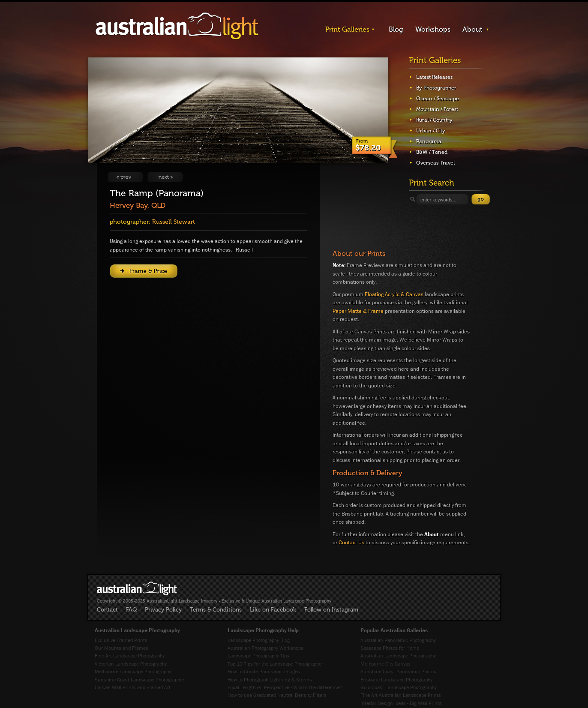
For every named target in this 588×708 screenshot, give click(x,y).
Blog (396, 29)
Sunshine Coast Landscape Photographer (139, 679)
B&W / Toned (432, 152)
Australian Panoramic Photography (398, 640)
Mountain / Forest (437, 109)
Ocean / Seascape (438, 99)
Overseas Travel (435, 163)
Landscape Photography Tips (258, 655)
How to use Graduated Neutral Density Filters (277, 695)
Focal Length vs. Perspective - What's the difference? (285, 687)
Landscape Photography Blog (259, 640)
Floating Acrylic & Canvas (394, 294)
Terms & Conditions (216, 610)
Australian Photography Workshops (265, 648)
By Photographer (436, 88)
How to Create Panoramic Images (264, 671)
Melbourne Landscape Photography (133, 671)
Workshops (433, 29)
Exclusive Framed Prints (121, 640)
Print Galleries (347, 29)
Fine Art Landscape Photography (130, 655)
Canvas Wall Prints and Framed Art (133, 687)
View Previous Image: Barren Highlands (125, 177)
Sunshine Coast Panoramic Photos (398, 671)
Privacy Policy (163, 610)
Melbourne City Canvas (385, 664)
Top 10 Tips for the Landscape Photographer (275, 664)
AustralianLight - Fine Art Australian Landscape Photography (137, 588)
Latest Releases (434, 77)
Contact (107, 610)
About (472, 29)
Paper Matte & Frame (358, 311)
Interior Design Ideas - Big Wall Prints (401, 703)
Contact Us (351, 542)
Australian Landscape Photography (398, 655)
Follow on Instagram (331, 610)
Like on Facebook (273, 610)
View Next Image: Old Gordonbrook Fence (165, 177)
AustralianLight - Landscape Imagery (177, 26)
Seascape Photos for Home (390, 648)
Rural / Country (434, 120)
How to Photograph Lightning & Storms (270, 679)
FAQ (131, 610)
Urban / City (431, 131)
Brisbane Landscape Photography (396, 679)
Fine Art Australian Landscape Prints (401, 695)
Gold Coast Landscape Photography (399, 687)
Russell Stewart (174, 222)
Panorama (429, 141)
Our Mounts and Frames (121, 648)
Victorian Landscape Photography (131, 664)
